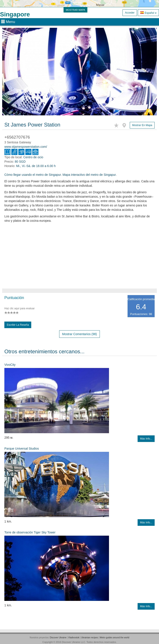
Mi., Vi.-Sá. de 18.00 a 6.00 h (36, 166)
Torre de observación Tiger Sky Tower (30, 532)
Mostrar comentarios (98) (79, 334)
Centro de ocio (33, 157)
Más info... (146, 439)
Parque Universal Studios (22, 449)
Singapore (15, 14)
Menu (8, 22)
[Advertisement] (79, 258)
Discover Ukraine (58, 638)
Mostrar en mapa (142, 125)
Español (148, 13)
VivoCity (10, 365)
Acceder (130, 13)
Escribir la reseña (18, 325)
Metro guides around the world (115, 638)
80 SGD (20, 162)
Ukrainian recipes (89, 638)
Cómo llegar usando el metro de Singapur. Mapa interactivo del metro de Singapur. (60, 175)
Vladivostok (74, 638)
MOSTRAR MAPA (75, 10)
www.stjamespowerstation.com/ (26, 147)
